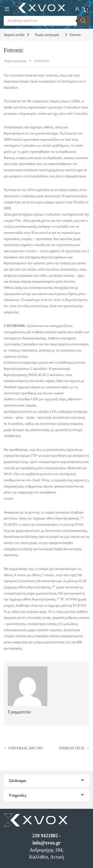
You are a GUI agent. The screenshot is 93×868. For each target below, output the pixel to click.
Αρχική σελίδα (14, 35)
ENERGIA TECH (74, 748)
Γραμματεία (19, 712)
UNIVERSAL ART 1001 (23, 748)
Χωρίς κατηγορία (47, 35)
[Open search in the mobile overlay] (46, 21)
